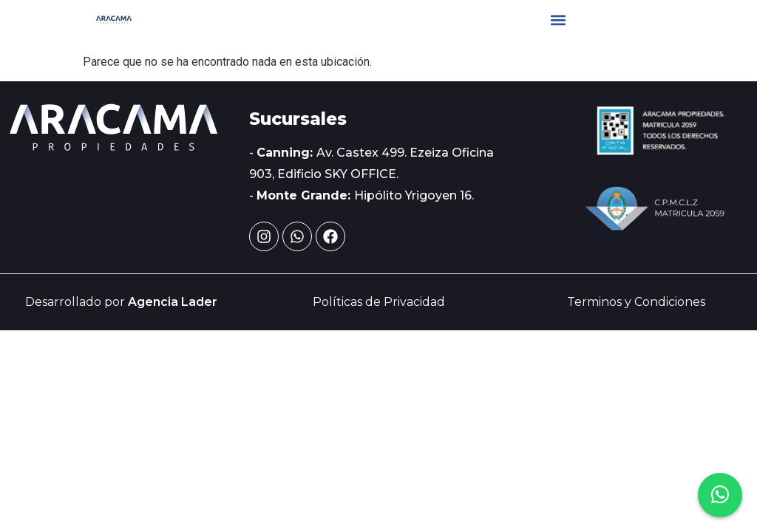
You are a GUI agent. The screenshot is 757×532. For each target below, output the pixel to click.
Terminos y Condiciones (636, 302)
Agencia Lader (173, 302)
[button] (559, 20)
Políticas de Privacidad (379, 302)
